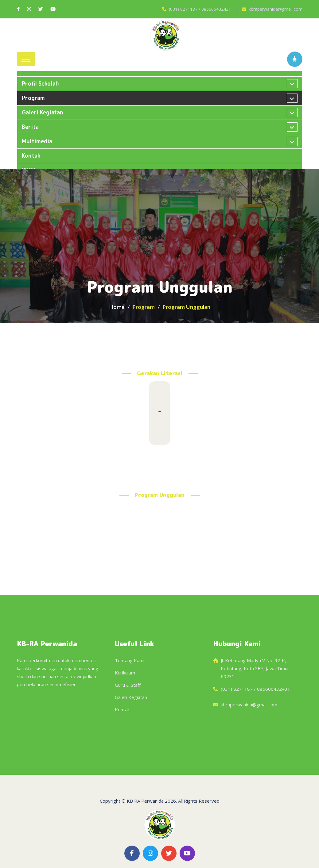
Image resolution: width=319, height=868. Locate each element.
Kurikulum (125, 673)
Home (117, 307)
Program (33, 98)
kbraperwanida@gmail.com (276, 9)
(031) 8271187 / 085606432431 (200, 9)
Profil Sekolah (40, 84)
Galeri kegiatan (43, 112)
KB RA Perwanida (145, 801)
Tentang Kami (130, 660)
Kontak (31, 156)
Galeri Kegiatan (131, 697)
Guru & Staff (128, 685)
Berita (30, 127)
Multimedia (37, 141)
